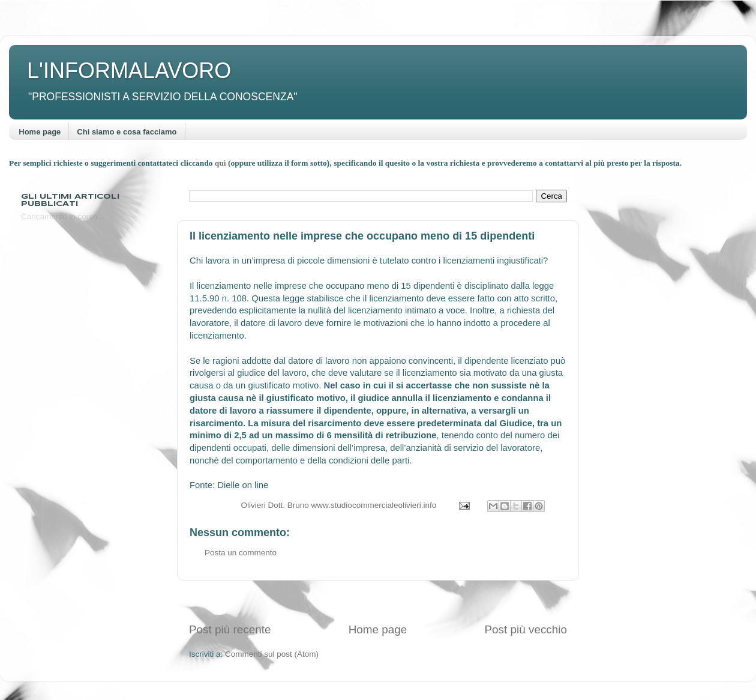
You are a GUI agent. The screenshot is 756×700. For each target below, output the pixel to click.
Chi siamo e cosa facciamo (127, 132)
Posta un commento (241, 553)
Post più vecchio (526, 629)
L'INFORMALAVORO (129, 71)
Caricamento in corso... (63, 216)
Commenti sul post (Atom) (272, 654)
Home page (40, 132)
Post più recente (230, 629)
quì (221, 163)
